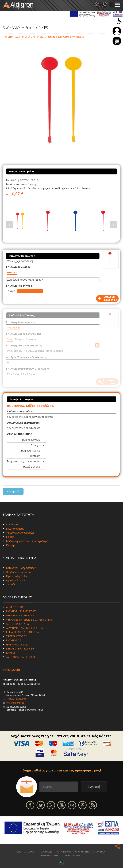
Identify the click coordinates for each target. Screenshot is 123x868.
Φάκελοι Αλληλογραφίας (20, 533)
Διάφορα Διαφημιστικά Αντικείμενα (66, 37)
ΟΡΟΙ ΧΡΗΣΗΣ (82, 852)
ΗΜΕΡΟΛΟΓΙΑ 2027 (17, 645)
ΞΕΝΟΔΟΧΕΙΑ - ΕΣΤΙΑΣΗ (20, 649)
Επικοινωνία (11, 670)
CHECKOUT (30, 852)
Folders (10, 537)
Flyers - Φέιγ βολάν (17, 576)
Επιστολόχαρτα (15, 529)
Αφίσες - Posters (16, 580)
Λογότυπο (12, 524)
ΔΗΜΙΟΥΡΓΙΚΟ (15, 607)
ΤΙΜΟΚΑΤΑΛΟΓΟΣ (71, 856)
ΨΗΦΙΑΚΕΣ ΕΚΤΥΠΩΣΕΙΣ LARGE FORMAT (30, 620)
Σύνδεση (117, 31)
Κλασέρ (10, 545)
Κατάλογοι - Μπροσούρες (21, 568)
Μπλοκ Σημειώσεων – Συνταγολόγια (27, 541)
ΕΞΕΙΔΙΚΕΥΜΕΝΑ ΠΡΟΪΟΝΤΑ (22, 632)
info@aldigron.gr (15, 703)
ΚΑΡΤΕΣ (11, 653)
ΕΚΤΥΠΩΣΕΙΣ (14, 640)
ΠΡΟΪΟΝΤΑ (8, 37)
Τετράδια (11, 584)
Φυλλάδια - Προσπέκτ (19, 572)
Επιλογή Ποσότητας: (19, 286)
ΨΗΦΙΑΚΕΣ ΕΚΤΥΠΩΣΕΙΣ (20, 615)
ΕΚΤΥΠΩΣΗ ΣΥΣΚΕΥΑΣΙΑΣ (21, 611)
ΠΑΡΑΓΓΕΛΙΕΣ (46, 852)
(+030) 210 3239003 (16, 699)
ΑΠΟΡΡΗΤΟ (99, 852)
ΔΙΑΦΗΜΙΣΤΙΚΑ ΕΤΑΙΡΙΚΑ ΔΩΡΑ (30, 37)
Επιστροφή (13, 491)
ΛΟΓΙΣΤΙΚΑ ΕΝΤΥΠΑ (17, 624)
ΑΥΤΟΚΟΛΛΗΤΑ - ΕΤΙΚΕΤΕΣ (22, 657)
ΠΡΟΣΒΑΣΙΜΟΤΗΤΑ (49, 856)
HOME (18, 852)
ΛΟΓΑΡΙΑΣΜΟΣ (64, 852)
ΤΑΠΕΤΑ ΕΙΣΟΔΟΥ (16, 636)
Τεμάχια (11, 291)
